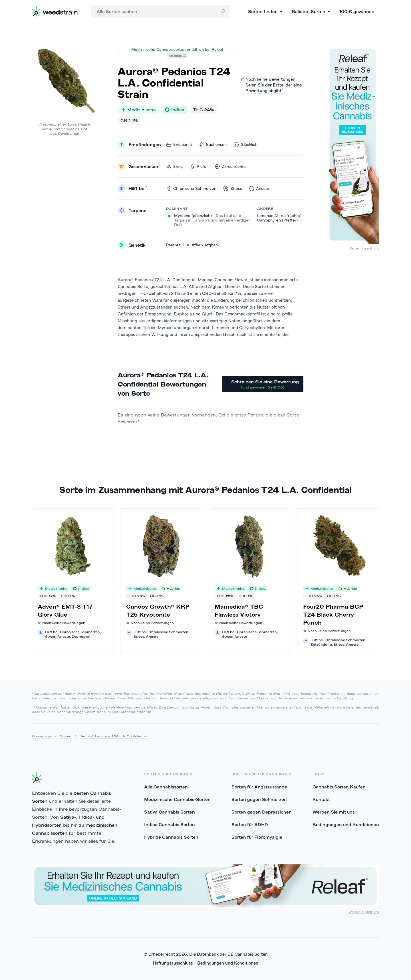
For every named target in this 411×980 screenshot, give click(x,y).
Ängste (259, 189)
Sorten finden (265, 11)
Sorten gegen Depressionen (262, 812)
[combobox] (161, 11)
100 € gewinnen (357, 11)
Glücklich (245, 145)
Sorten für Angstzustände (259, 787)
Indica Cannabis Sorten (170, 824)
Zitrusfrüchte (230, 167)
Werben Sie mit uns (364, 248)
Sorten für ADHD (250, 824)
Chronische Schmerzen (191, 189)
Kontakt (321, 799)
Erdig (174, 167)
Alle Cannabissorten (166, 787)
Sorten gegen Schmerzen (259, 799)
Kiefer (199, 167)
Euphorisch (213, 145)
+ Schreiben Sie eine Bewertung (263, 384)
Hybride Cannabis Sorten (171, 837)
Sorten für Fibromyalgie (257, 837)
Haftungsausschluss (173, 963)
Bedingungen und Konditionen (346, 824)
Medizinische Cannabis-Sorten (177, 799)
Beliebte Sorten (311, 11)
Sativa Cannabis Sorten (170, 812)
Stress (233, 189)
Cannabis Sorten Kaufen (339, 787)
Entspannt (179, 145)
